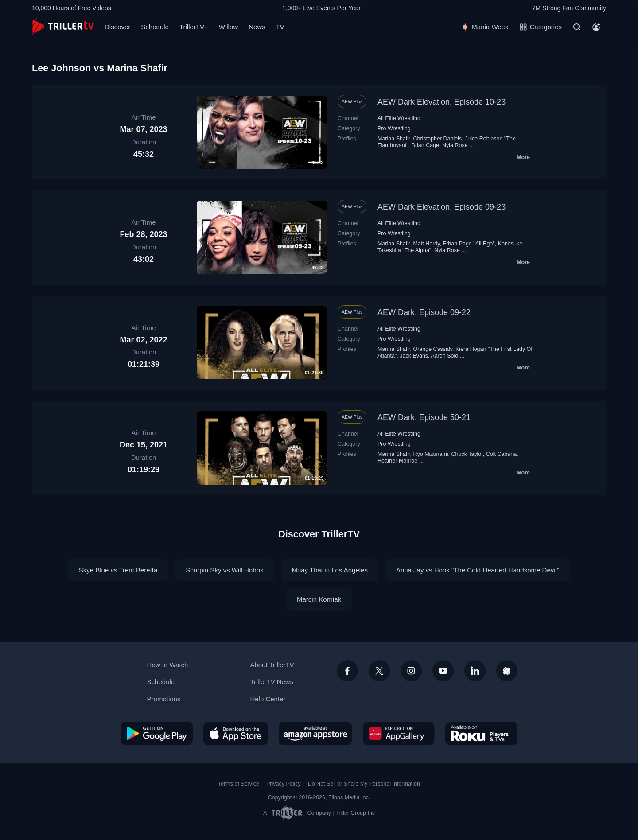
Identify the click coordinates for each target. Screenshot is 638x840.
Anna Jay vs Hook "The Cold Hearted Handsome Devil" (478, 570)
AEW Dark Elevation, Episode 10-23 (442, 102)
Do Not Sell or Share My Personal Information (364, 784)
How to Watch (168, 665)
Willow (228, 27)
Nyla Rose (455, 145)
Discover (117, 27)
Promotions (164, 699)
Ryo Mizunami (431, 454)
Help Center (268, 699)
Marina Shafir (394, 139)
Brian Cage (425, 145)
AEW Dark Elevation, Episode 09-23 (442, 207)
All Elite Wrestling (399, 118)
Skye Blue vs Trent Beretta (118, 570)
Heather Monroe (397, 461)
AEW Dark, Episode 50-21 (424, 417)
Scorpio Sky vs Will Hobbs (224, 570)
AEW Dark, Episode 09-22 (424, 312)
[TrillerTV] (63, 27)
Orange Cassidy (433, 349)
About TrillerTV (272, 665)
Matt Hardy (427, 244)
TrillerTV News (272, 682)
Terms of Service (239, 784)
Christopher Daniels (438, 139)
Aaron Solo (444, 356)
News (257, 27)
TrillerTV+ (194, 27)
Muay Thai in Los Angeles (330, 570)
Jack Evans (414, 356)
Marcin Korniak (319, 599)
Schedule (155, 27)
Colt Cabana (501, 454)
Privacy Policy (284, 784)
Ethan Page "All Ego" (469, 244)
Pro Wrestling (394, 128)
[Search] (577, 27)
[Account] (596, 27)
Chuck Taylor (467, 454)
